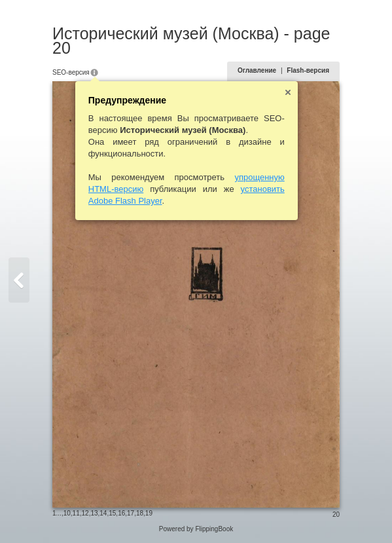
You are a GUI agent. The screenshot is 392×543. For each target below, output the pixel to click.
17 (131, 513)
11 (76, 513)
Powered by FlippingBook (196, 529)
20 (336, 515)
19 (149, 513)
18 (140, 513)
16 (121, 513)
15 (112, 513)
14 (103, 513)
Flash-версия (308, 70)
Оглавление (257, 70)
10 (67, 513)
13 (94, 513)
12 (85, 513)
